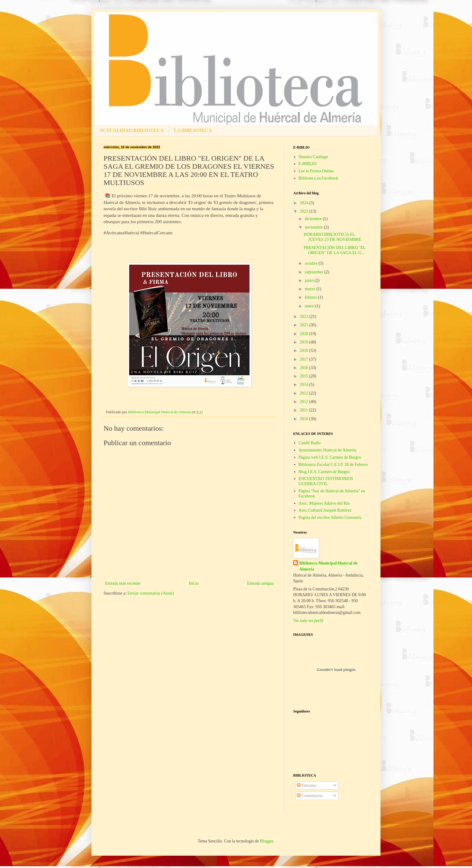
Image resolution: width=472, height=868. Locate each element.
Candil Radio (310, 443)
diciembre (314, 219)
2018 (305, 351)
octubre (311, 263)
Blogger (266, 841)
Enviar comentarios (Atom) (151, 593)
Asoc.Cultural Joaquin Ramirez (325, 510)
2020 (305, 334)
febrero (311, 297)
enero (310, 306)
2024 (305, 203)
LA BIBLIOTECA (193, 130)
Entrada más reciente (123, 583)
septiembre (314, 272)
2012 (305, 402)
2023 (305, 211)
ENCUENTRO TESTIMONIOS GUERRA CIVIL (326, 481)
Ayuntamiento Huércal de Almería (328, 450)
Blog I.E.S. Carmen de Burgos (324, 472)
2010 (305, 419)
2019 (305, 342)
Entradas (306, 785)
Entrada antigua (260, 583)
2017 (305, 359)
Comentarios (310, 796)
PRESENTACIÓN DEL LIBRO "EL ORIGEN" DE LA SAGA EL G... (335, 250)
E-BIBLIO (308, 164)
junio (309, 280)
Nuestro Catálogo (313, 157)
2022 (305, 317)
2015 (305, 376)
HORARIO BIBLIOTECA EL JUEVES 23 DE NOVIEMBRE (333, 237)
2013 (305, 393)
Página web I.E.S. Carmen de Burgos (330, 457)
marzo (310, 289)
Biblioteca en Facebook (318, 178)
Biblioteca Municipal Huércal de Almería (328, 566)
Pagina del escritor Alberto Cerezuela (330, 517)
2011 (304, 410)
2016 (305, 368)
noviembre (314, 227)
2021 (305, 325)
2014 (305, 385)
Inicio (194, 583)
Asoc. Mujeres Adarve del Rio (324, 503)
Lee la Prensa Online (316, 171)
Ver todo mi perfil (308, 621)
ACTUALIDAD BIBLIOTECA (132, 130)
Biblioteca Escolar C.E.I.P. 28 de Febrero (333, 465)
